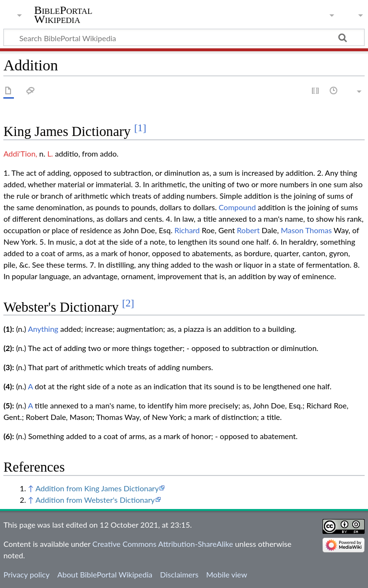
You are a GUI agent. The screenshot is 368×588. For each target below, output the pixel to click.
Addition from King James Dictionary (97, 488)
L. (50, 153)
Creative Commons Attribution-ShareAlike (163, 544)
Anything (43, 329)
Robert (248, 230)
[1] (140, 128)
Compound (237, 207)
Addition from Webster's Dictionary (95, 500)
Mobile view (226, 574)
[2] (128, 303)
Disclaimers (179, 574)
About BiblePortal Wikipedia (104, 574)
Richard (187, 230)
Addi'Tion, (20, 153)
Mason (292, 230)
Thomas (318, 230)
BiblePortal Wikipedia (63, 15)
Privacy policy (26, 574)
